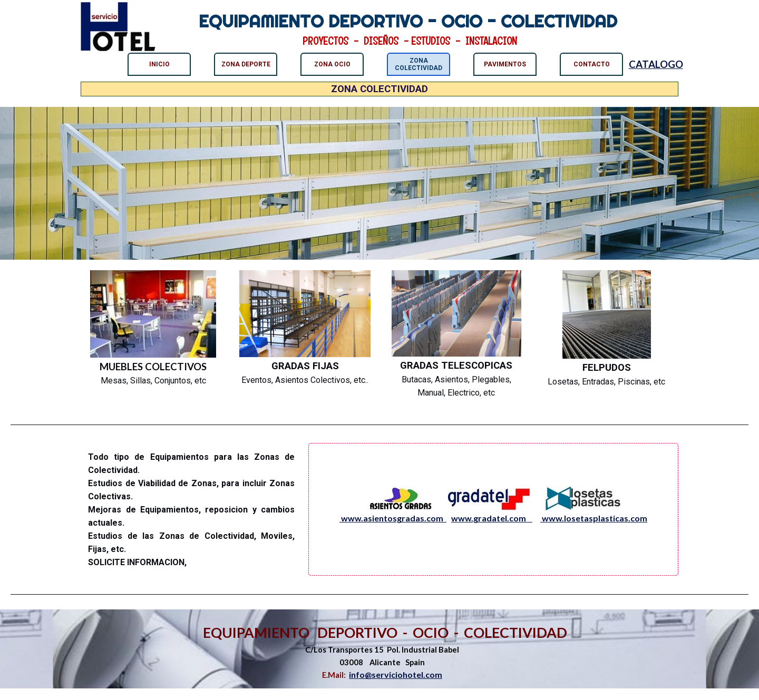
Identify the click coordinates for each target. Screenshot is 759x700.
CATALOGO (656, 64)
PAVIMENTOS (505, 64)
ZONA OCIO (332, 64)
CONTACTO (592, 64)
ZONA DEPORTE (246, 64)
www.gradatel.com (492, 518)
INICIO (159, 64)
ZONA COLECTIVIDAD (419, 64)
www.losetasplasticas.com (594, 518)
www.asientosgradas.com (393, 518)
